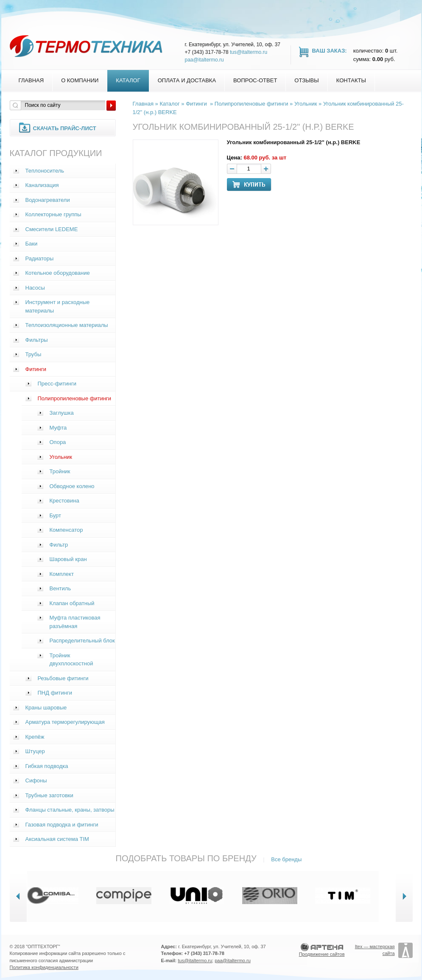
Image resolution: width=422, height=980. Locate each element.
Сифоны (36, 780)
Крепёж (35, 737)
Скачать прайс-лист (65, 128)
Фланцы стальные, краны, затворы (70, 810)
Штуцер (35, 751)
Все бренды (286, 859)
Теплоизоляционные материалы (67, 325)
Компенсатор (66, 530)
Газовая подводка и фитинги (62, 825)
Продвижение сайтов (322, 954)
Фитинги (36, 369)
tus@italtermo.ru (249, 52)
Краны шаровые (46, 708)
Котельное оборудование (58, 273)
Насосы (35, 288)
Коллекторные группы (53, 214)
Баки (32, 244)
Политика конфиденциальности (44, 967)
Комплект (62, 574)
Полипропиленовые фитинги (75, 398)
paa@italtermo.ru (204, 60)
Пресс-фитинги (57, 384)
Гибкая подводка (47, 766)
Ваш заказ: (330, 51)
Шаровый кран (68, 559)
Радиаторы (40, 258)
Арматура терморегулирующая (65, 722)
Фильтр (59, 545)
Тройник (60, 471)
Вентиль (60, 588)
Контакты (351, 80)
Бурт (56, 515)
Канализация (42, 185)
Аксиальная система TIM (57, 839)
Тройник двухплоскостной (71, 660)
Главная (31, 80)
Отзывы (306, 80)
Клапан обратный (72, 603)
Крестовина (64, 501)
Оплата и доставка (187, 80)
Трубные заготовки (49, 795)
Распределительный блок (82, 641)
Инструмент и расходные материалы (58, 306)
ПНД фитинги (55, 693)
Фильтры (37, 340)
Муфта (58, 428)
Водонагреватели (48, 200)
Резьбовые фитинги (63, 678)
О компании (80, 80)
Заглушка (62, 413)
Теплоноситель (45, 171)
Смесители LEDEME (52, 229)
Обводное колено (72, 486)
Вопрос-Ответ (255, 80)
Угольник (61, 457)
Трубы (34, 354)
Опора (58, 442)
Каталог (128, 80)
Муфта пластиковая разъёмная (75, 622)
